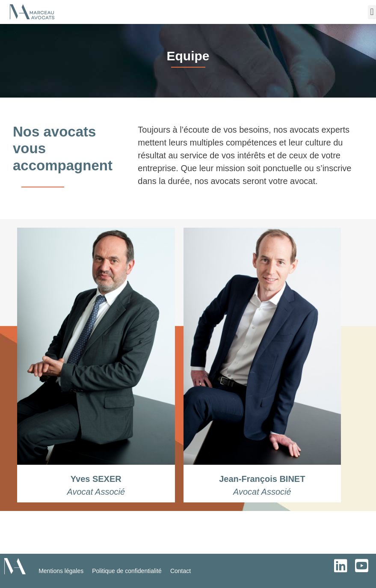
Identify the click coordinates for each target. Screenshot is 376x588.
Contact (181, 571)
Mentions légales (61, 571)
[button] (372, 12)
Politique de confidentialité (127, 571)
